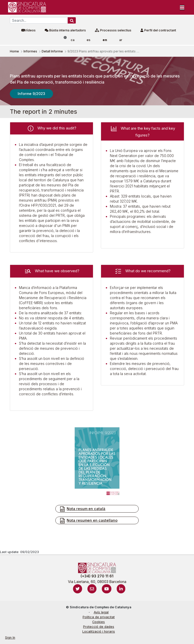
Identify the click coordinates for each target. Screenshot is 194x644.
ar (121, 40)
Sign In (10, 638)
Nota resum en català (82, 509)
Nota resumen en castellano (88, 521)
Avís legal (101, 612)
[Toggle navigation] (182, 7)
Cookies (99, 622)
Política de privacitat (99, 617)
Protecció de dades (99, 627)
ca (73, 40)
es (89, 40)
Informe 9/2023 (31, 94)
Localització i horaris (99, 631)
